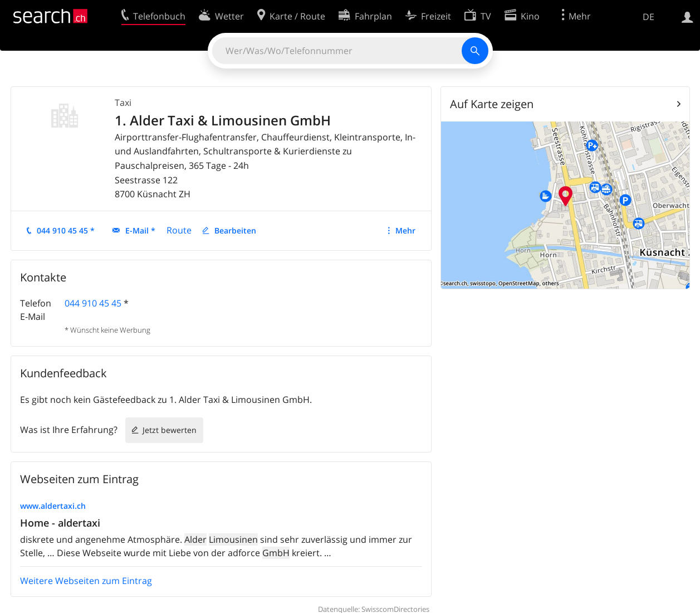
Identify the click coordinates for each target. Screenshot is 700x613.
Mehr (405, 230)
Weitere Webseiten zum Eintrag (86, 581)
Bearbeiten (235, 230)
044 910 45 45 (93, 303)
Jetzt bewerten (170, 430)
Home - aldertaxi (60, 523)
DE (648, 17)
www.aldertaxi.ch (53, 506)
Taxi (123, 103)
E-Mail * (140, 230)
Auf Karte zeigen (492, 104)
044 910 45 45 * (66, 230)
